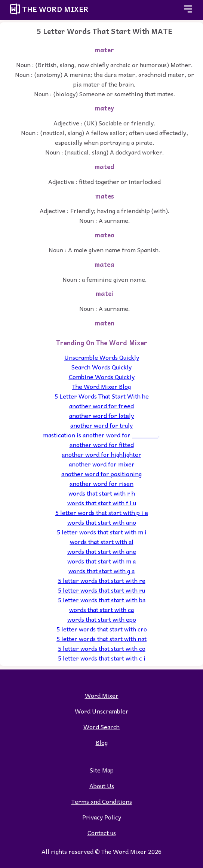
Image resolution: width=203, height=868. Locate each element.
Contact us (102, 833)
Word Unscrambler (102, 711)
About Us (102, 786)
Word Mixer (102, 695)
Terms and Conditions (102, 801)
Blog (102, 742)
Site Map (102, 770)
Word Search (101, 727)
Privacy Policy (102, 817)
